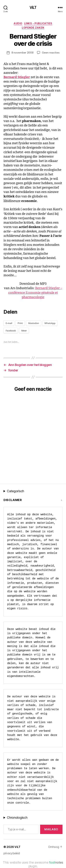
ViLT (33, 7)
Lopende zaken (33, 28)
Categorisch (15, 491)
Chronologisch (17, 818)
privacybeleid (12, 853)
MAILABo (51, 829)
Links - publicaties (38, 23)
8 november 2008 (22, 53)
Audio (18, 23)
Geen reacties (51, 53)
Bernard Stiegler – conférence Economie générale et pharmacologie (35, 293)
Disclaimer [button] (13, 500)
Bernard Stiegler (17, 77)
